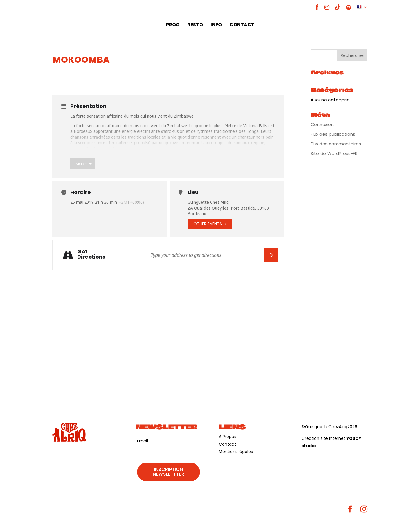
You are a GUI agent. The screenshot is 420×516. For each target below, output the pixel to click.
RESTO (195, 25)
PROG (173, 25)
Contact (227, 444)
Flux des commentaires (336, 144)
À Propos (228, 437)
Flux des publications (333, 134)
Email (142, 441)
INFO (216, 25)
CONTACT (242, 25)
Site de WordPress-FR (334, 153)
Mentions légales (236, 451)
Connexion (322, 124)
